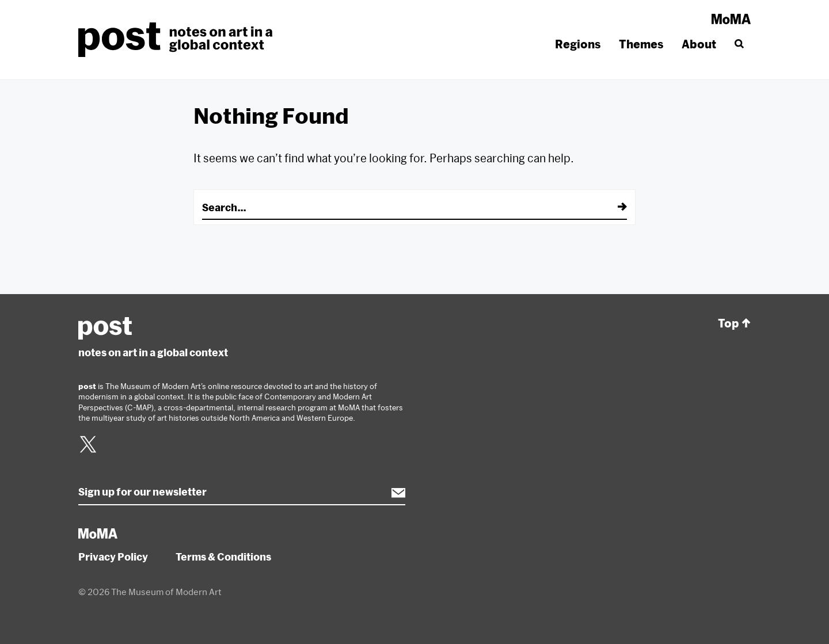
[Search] (738, 44)
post (179, 40)
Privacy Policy (113, 557)
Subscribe (393, 493)
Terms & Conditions (223, 557)
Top (734, 323)
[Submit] (614, 207)
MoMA (731, 19)
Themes (641, 44)
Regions (578, 44)
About (699, 44)
